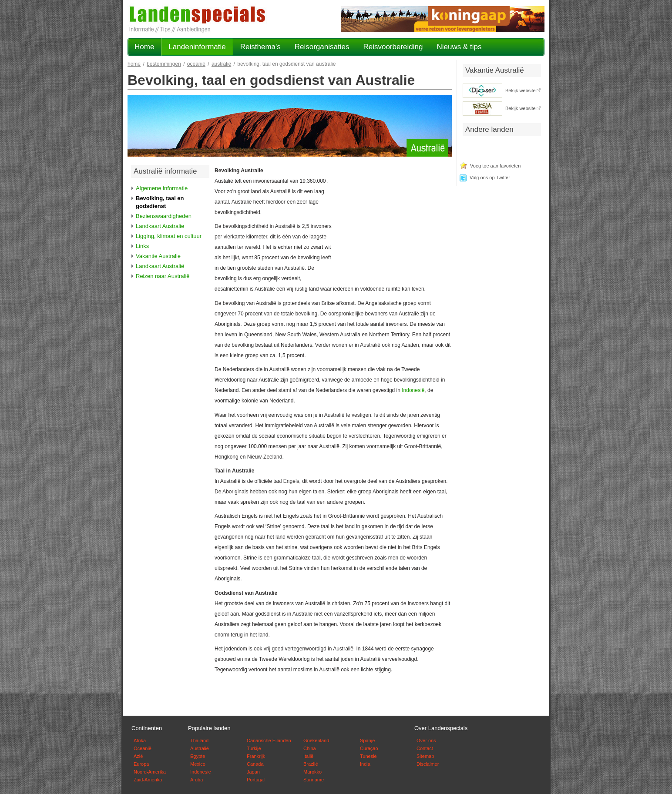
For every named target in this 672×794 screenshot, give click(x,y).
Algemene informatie (162, 188)
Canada (255, 764)
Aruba (197, 780)
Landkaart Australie (160, 226)
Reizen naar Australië (163, 276)
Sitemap (425, 756)
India (365, 764)
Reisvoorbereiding (393, 47)
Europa (141, 764)
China (310, 748)
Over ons (426, 740)
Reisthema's (260, 47)
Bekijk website (521, 90)
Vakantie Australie (158, 256)
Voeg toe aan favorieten (495, 166)
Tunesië (368, 756)
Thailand (199, 740)
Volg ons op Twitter (490, 178)
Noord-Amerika (150, 772)
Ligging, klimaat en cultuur (169, 236)
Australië (221, 64)
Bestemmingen (164, 64)
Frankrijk (256, 756)
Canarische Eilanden (269, 740)
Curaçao (369, 748)
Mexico (198, 764)
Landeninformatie (197, 47)
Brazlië (311, 764)
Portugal (256, 780)
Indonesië (413, 390)
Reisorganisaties (322, 47)
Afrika (140, 740)
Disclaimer (428, 764)
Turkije (254, 748)
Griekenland (316, 740)
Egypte (198, 756)
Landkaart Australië (160, 266)
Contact (425, 748)
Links (142, 246)
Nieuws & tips (459, 47)
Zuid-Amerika (148, 780)
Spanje (367, 740)
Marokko (312, 772)
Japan (253, 772)
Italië (308, 756)
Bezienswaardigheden (164, 216)
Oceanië (196, 64)
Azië (138, 756)
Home (144, 47)
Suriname (314, 780)
